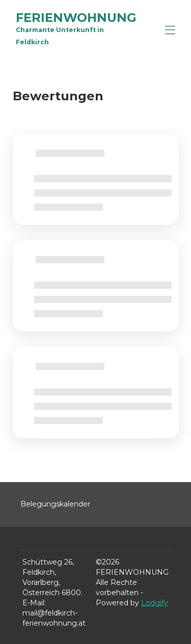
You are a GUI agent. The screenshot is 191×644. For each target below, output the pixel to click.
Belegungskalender (55, 504)
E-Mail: (34, 603)
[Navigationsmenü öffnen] (170, 30)
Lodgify (155, 603)
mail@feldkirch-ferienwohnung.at (54, 618)
